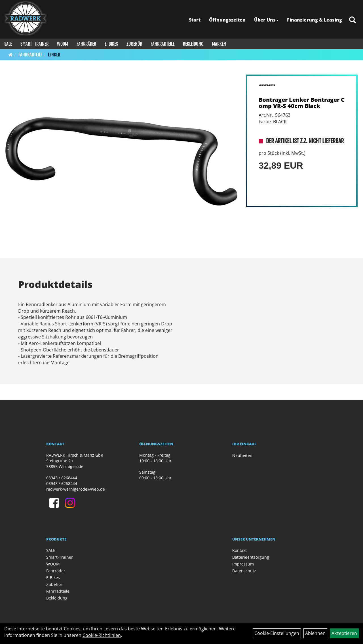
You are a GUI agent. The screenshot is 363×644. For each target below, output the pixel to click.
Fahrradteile (162, 44)
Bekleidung (193, 44)
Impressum (243, 564)
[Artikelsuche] (353, 20)
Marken (219, 44)
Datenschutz (244, 571)
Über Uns (266, 20)
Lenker (54, 55)
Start (195, 20)
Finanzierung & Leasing (315, 20)
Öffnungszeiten (227, 20)
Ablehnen (315, 633)
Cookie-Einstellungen (277, 633)
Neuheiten (242, 455)
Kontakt (239, 550)
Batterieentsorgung (251, 557)
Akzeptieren (344, 633)
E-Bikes (111, 44)
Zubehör (134, 44)
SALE (8, 44)
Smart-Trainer (34, 44)
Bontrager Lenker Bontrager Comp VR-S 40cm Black (302, 103)
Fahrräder (86, 44)
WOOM (63, 44)
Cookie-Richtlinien (102, 635)
